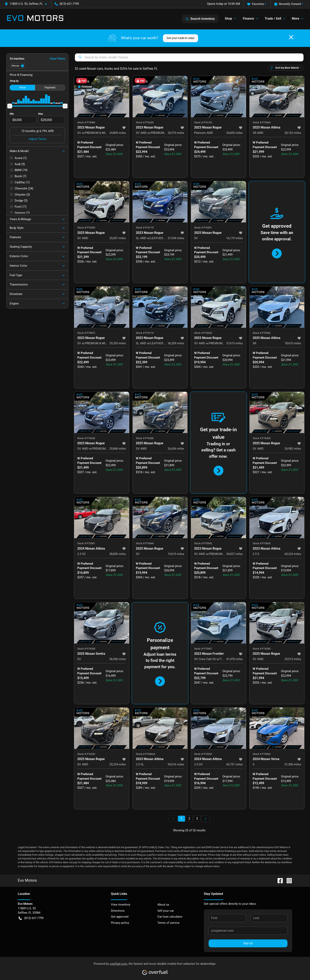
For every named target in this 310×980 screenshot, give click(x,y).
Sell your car (166, 911)
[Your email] (248, 931)
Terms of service (168, 923)
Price (22, 88)
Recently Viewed (287, 4)
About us (163, 905)
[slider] (10, 106)
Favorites (256, 4)
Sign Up (248, 943)
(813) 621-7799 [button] (67, 4)
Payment (50, 88)
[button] (27, 4)
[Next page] (205, 819)
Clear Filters (57, 59)
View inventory (121, 905)
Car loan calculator (170, 917)
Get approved (120, 917)
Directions (118, 911)
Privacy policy (120, 923)
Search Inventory (200, 19)
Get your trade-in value (181, 38)
